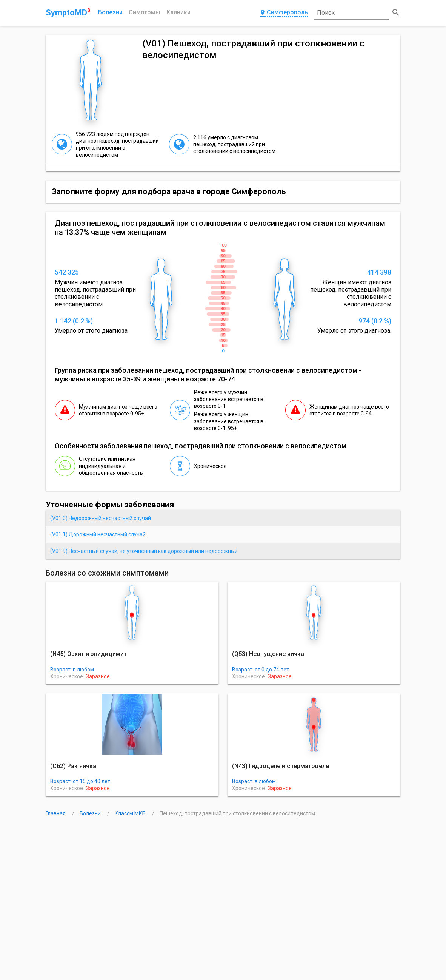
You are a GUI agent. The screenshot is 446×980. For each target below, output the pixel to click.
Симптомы (145, 12)
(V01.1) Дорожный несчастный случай (98, 534)
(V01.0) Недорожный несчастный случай (101, 518)
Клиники (178, 12)
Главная (56, 813)
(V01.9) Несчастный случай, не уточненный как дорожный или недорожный (144, 551)
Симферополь (284, 13)
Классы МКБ (131, 813)
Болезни (110, 12)
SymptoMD (68, 12)
